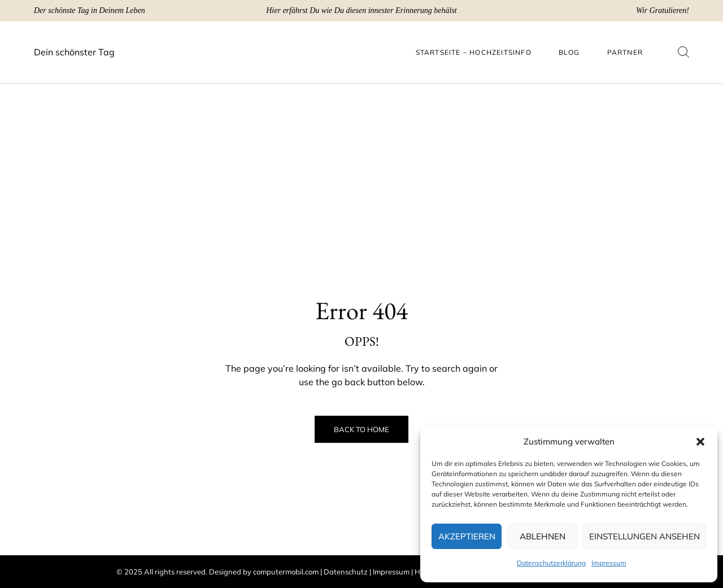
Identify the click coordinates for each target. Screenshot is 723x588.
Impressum (609, 563)
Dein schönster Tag (74, 52)
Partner (625, 52)
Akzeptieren (467, 536)
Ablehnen (543, 536)
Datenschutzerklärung (551, 563)
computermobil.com (286, 572)
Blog (569, 52)
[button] (700, 442)
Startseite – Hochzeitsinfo (474, 52)
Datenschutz (346, 572)
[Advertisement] (361, 163)
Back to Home (361, 429)
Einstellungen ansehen (644, 536)
